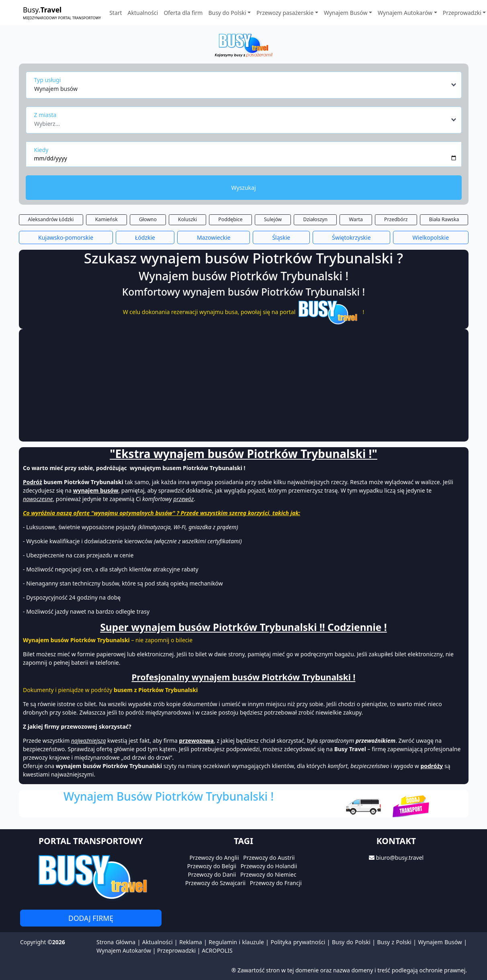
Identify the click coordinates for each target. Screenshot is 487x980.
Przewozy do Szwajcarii (215, 883)
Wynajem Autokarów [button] (405, 13)
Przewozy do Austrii (269, 858)
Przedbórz (396, 219)
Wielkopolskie (431, 237)
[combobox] (246, 85)
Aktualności (143, 13)
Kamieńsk (106, 219)
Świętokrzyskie (351, 237)
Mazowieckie (214, 237)
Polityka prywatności (298, 942)
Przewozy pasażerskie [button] (285, 13)
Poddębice (230, 219)
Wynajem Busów (440, 942)
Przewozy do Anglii (214, 858)
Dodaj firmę (91, 918)
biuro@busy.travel (400, 858)
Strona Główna (116, 942)
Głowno (148, 219)
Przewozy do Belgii (212, 866)
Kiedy (41, 150)
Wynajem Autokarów (124, 950)
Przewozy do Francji (276, 883)
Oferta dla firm (183, 13)
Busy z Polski (394, 942)
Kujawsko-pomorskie (66, 237)
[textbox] (241, 121)
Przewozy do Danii (212, 874)
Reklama (191, 942)
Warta (356, 219)
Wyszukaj (243, 188)
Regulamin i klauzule (236, 942)
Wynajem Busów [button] (346, 13)
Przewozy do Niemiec (268, 874)
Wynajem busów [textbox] (56, 89)
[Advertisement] (207, 385)
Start (116, 13)
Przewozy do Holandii (269, 866)
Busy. (62, 13)
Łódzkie (145, 237)
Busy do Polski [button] (227, 13)
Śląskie (281, 237)
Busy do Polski (351, 942)
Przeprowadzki (176, 950)
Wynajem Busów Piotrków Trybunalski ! (169, 796)
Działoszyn (315, 219)
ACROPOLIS (217, 950)
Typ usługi (48, 80)
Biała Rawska (444, 219)
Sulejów (273, 219)
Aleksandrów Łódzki (51, 219)
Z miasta (45, 115)
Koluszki (187, 219)
